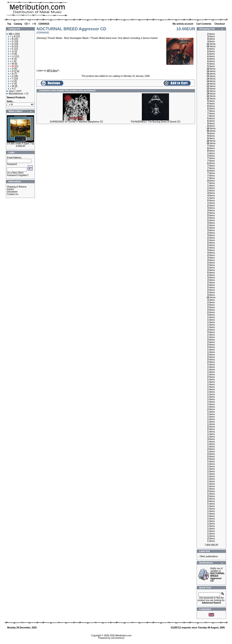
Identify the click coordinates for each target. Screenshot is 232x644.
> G (11, 51)
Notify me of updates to (217, 575)
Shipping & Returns (17, 187)
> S (11, 76)
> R (11, 74)
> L (11, 61)
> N (34, 24)
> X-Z (12, 89)
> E (11, 46)
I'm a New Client (15, 173)
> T (11, 79)
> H (11, 54)
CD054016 (44, 24)
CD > (27, 24)
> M (11, 64)
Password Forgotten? (18, 175)
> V (11, 84)
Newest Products (16, 98)
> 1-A (12, 36)
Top (9, 24)
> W (11, 86)
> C (11, 41)
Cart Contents (204, 24)
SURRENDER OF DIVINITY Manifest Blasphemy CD (76, 122)
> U (11, 81)
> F (11, 49)
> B (11, 39)
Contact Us (12, 194)
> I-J (11, 56)
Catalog (18, 24)
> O (11, 69)
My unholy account (183, 24)
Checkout (220, 24)
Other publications (209, 556)
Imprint (10, 189)
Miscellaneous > (16, 94)
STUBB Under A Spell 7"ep (21, 144)
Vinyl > (11, 91)
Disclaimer (12, 192)
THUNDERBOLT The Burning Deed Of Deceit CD (155, 122)
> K (11, 59)
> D (11, 44)
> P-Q (12, 71)
